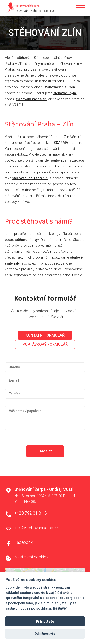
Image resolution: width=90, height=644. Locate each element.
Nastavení (61, 608)
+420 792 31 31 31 (32, 513)
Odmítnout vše (45, 634)
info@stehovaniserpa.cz (36, 528)
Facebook (24, 542)
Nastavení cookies (31, 557)
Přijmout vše (45, 621)
